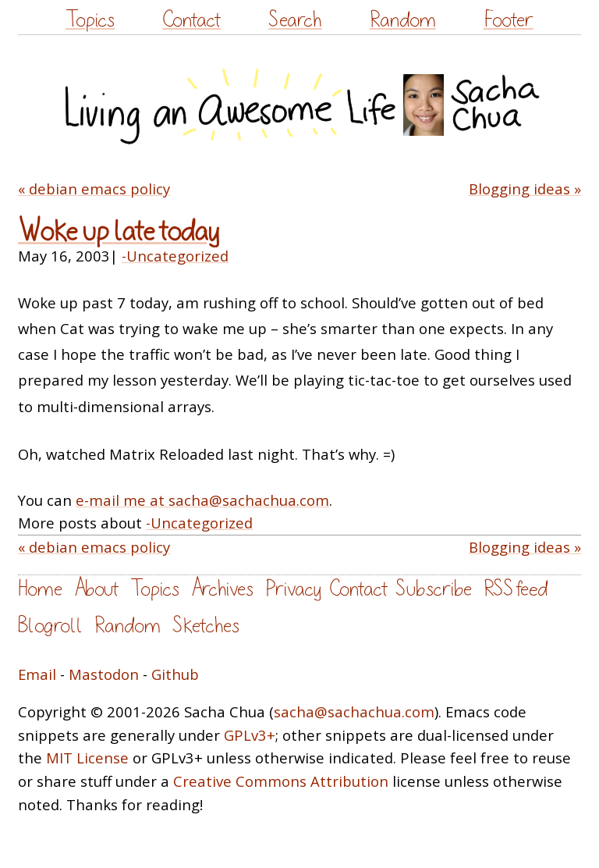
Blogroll (50, 626)
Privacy (293, 589)
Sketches (206, 626)
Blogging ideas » (525, 189)
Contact (191, 20)
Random (403, 20)
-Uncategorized (175, 256)
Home (40, 589)
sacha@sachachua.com (354, 711)
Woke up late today (119, 231)
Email (37, 674)
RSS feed (516, 589)
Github (175, 674)
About (96, 589)
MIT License (87, 758)
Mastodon (104, 674)
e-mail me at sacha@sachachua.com (202, 500)
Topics (90, 20)
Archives (222, 589)
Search (295, 20)
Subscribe (434, 589)
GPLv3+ (250, 735)
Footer (509, 20)
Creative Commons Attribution (281, 781)
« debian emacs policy (94, 189)
